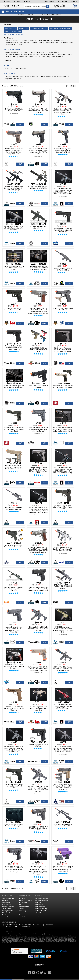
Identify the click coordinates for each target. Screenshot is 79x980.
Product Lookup (23, 903)
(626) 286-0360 (62, 1)
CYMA (38, 57)
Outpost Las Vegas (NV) (13, 79)
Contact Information (9, 922)
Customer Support (25, 896)
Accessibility (22, 917)
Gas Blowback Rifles (12, 42)
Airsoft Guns (9, 38)
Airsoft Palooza (39, 905)
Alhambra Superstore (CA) (14, 76)
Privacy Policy (22, 911)
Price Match (22, 898)
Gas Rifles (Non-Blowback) (54, 42)
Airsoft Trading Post (40, 907)
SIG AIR (36, 55)
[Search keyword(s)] (36, 6)
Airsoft (7, 1)
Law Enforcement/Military (60, 28)
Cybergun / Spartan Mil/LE (14, 52)
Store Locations (49, 1)
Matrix (15, 57)
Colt (33, 52)
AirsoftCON (38, 903)
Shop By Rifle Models (12, 40)
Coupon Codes (6, 917)
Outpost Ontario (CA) (65, 76)
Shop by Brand (6, 903)
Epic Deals (5, 900)
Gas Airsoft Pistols (60, 40)
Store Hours (49, 925)
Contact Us (73, 1)
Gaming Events (11, 28)
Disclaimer (21, 915)
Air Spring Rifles (68, 42)
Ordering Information (8, 911)
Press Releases (39, 917)
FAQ (20, 905)
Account (56, 6)
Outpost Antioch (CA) (32, 76)
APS (70, 55)
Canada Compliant (20, 68)
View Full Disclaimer (7, 942)
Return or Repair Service (25, 900)
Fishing (17, 1)
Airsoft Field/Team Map (41, 909)
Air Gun (27, 1)
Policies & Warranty (24, 907)
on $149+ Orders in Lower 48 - (40, 15)
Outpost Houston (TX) (48, 76)
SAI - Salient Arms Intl (13, 55)
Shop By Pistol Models (29, 40)
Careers (37, 915)
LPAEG (21, 44)
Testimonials (38, 913)
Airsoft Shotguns (25, 42)
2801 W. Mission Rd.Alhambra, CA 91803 (11, 926)
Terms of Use (22, 913)
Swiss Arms (46, 57)
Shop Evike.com (7, 896)
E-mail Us (38, 925)
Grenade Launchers (38, 42)
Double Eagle (62, 55)
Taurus (8, 57)
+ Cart (20, 124)
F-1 (30, 55)
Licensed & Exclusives (39, 28)
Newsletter (21, 909)
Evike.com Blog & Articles (41, 900)
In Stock (9, 68)
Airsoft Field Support (13, 32)
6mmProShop (46, 55)
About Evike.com (7, 909)
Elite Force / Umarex (53, 52)
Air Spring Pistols (11, 44)
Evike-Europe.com (7, 915)
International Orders (8, 913)
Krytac (24, 55)
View (63, 6)
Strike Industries (58, 57)
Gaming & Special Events (41, 898)
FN (54, 55)
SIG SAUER (40, 52)
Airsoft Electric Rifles (46, 40)
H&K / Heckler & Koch (26, 57)
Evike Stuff (23, 28)
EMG (27, 52)
